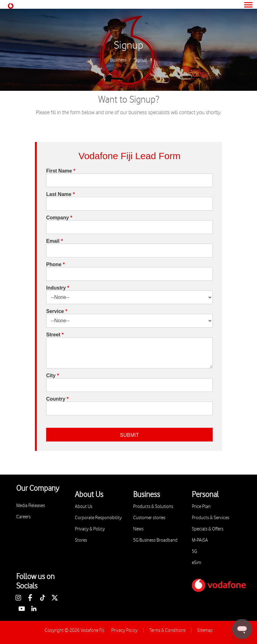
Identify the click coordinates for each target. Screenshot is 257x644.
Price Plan (201, 507)
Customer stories (149, 518)
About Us (84, 507)
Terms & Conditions (167, 630)
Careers (23, 517)
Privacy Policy (124, 630)
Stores (81, 540)
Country (57, 399)
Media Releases (31, 506)
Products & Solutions (153, 507)
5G (194, 551)
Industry (58, 288)
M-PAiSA (200, 540)
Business (118, 60)
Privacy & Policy (90, 529)
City (53, 376)
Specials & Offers (208, 529)
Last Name (61, 194)
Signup (129, 46)
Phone (56, 265)
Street (55, 335)
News (138, 529)
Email (54, 241)
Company (59, 218)
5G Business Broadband (155, 540)
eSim (196, 563)
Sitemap (205, 630)
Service (57, 311)
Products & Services (211, 518)
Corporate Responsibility (98, 518)
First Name (61, 171)
